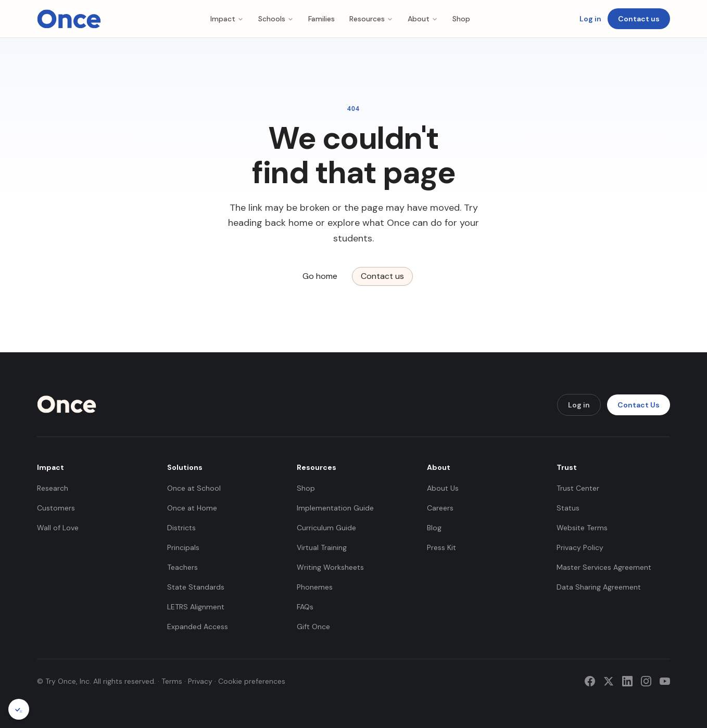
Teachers (182, 567)
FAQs (305, 607)
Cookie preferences (252, 681)
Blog (434, 528)
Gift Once (313, 627)
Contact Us (639, 405)
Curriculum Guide (326, 528)
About (423, 19)
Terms (172, 681)
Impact (227, 19)
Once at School (194, 488)
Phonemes (315, 587)
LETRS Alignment (196, 607)
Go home (320, 276)
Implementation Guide (335, 508)
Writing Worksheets (330, 567)
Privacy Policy (580, 547)
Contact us (639, 19)
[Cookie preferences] (19, 709)
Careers (440, 508)
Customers (56, 508)
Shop (461, 19)
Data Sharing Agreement (599, 587)
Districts (181, 528)
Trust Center (578, 488)
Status (568, 508)
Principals (183, 547)
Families (321, 19)
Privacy (200, 681)
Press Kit (441, 547)
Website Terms (582, 528)
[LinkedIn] (627, 681)
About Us (443, 488)
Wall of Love (58, 528)
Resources (371, 19)
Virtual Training (322, 547)
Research (53, 488)
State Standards (196, 587)
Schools (276, 19)
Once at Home (192, 508)
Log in (590, 19)
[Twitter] (609, 681)
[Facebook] (590, 681)
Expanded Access (198, 627)
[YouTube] (665, 681)
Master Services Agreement (604, 567)
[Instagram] (646, 681)
